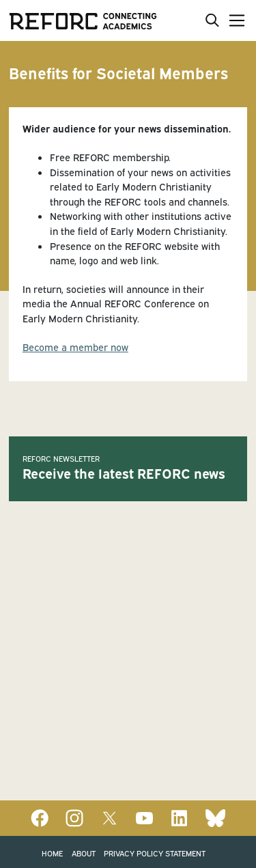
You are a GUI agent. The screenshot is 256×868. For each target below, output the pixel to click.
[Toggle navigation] (234, 20)
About (84, 853)
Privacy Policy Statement (155, 853)
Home (52, 853)
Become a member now (75, 347)
